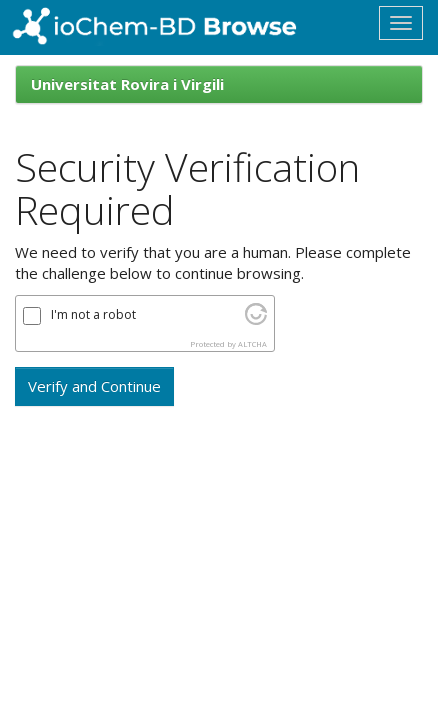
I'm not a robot (93, 315)
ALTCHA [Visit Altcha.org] (252, 344)
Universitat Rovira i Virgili (127, 84)
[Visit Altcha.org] (256, 319)
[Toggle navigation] (401, 23)
